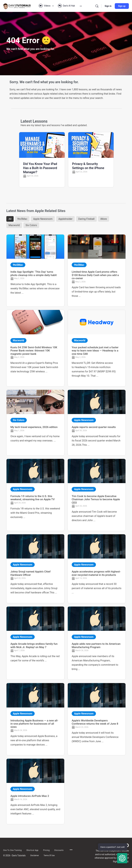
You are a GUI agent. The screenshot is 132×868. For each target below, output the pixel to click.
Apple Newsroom (43, 219)
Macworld (14, 225)
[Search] (97, 6)
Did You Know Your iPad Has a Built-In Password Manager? (40, 168)
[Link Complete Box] (35, 270)
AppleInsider (65, 219)
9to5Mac (22, 219)
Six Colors (31, 225)
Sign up (122, 6)
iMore (104, 219)
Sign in (108, 6)
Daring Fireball (86, 219)
